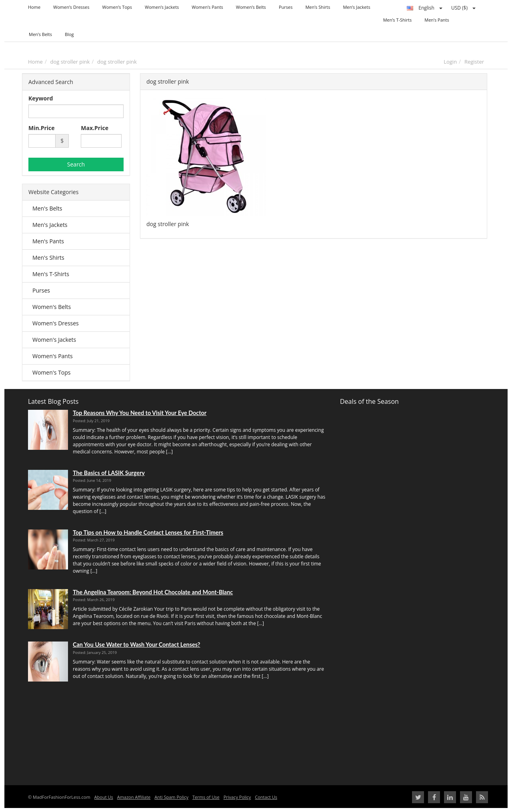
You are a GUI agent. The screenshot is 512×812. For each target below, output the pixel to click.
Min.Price (42, 128)
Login (450, 62)
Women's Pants (53, 356)
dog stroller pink (70, 62)
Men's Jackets (50, 225)
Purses (41, 290)
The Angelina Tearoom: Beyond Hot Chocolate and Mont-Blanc (153, 592)
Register (474, 62)
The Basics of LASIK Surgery (109, 473)
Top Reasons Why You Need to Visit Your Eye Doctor (140, 413)
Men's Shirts (48, 258)
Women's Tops (52, 372)
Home (35, 62)
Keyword (41, 98)
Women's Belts (52, 307)
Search (76, 164)
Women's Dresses (56, 323)
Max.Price (95, 128)
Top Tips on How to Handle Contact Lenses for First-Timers (148, 532)
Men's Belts (47, 208)
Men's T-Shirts (51, 274)
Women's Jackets (54, 340)
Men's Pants (48, 241)
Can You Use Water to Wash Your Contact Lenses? (136, 645)
